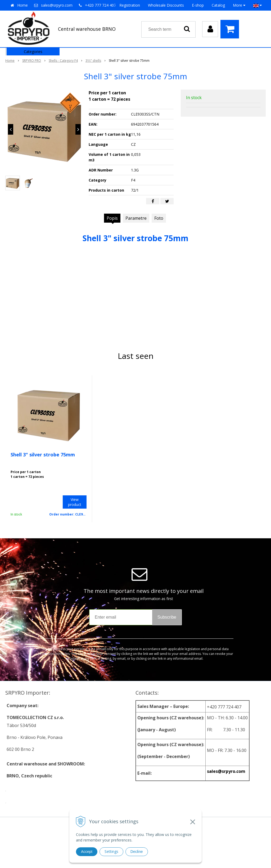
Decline (137, 852)
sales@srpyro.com (57, 5)
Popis (112, 218)
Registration (130, 5)
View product (75, 502)
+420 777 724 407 (100, 5)
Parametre (136, 218)
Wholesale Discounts (166, 5)
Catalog (218, 5)
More (239, 5)
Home (22, 5)
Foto (159, 218)
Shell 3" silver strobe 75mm (43, 455)
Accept (87, 852)
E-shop (198, 5)
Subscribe (167, 617)
